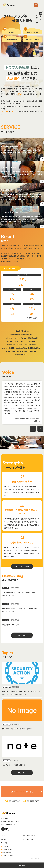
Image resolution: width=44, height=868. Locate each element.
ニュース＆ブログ (28, 839)
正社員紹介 (5, 847)
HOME (3, 836)
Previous (33, 429)
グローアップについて (22, 567)
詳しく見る (22, 635)
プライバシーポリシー (37, 859)
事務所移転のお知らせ (11, 625)
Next (40, 429)
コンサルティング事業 (8, 856)
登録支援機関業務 (7, 853)
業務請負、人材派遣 (7, 850)
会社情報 (4, 839)
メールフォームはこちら (22, 792)
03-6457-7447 (15, 801)
